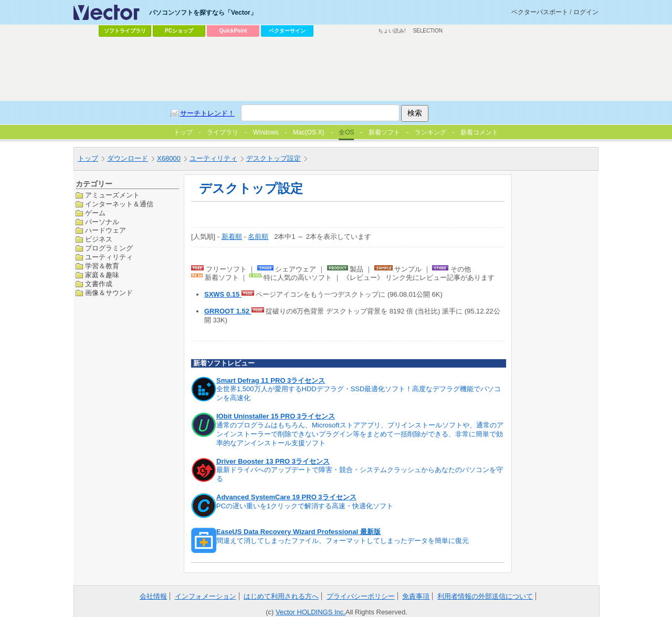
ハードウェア (106, 230)
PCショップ (179, 31)
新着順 (232, 237)
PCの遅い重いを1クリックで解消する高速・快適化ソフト (305, 506)
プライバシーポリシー (361, 596)
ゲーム (95, 213)
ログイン (586, 12)
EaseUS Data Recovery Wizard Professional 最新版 (298, 532)
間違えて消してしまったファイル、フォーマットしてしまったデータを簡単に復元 (343, 541)
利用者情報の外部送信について (485, 596)
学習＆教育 (102, 266)
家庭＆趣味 (102, 275)
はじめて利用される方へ (281, 596)
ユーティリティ (213, 158)
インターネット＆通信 (119, 204)
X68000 (169, 158)
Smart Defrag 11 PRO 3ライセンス (271, 380)
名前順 (258, 237)
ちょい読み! (392, 31)
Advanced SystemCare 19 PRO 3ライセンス (286, 497)
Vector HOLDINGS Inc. (311, 612)
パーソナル (102, 222)
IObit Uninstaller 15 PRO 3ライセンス (276, 416)
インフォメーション (206, 596)
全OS (346, 132)
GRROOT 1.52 (228, 311)
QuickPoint (233, 31)
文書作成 (99, 284)
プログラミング (109, 248)
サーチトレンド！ (207, 113)
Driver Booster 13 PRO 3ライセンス (273, 461)
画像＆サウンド (109, 293)
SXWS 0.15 (223, 294)
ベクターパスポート (540, 12)
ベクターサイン (287, 31)
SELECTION (428, 31)
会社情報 (153, 596)
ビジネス (99, 239)
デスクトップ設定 (274, 158)
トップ (88, 158)
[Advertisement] (336, 69)
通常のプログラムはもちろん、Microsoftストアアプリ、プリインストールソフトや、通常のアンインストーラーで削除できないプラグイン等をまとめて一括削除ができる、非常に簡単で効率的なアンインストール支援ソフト (360, 434)
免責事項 (416, 596)
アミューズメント (112, 195)
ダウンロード (128, 158)
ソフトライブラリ (125, 31)
